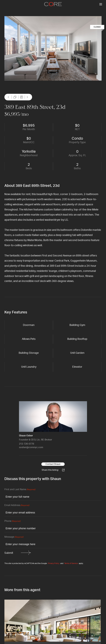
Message (14, 537)
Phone (12, 521)
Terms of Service (71, 563)
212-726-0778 (26, 444)
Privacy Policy (54, 563)
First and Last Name (20, 490)
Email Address (17, 505)
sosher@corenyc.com (31, 447)
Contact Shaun (53, 464)
